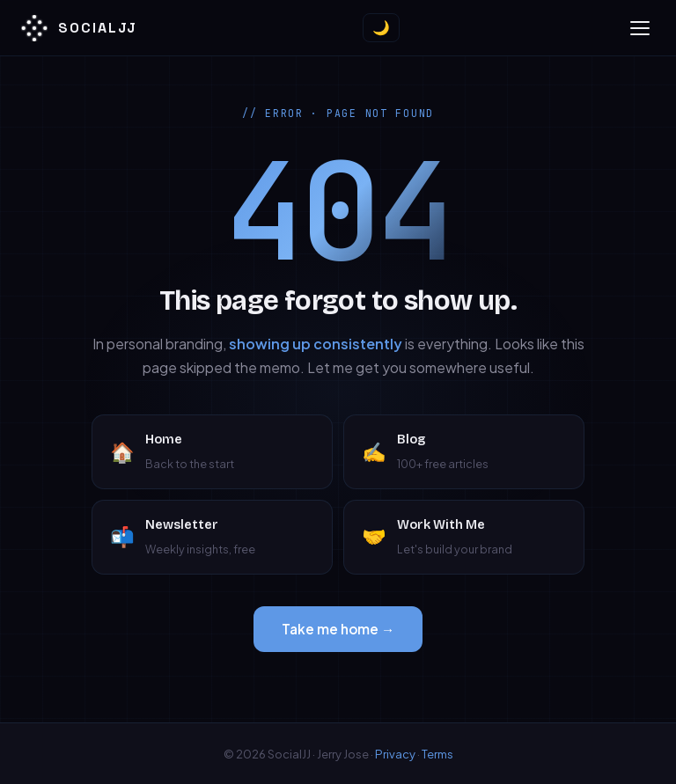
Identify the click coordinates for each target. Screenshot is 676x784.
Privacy (395, 754)
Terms (437, 754)
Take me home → (338, 629)
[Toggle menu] (640, 28)
